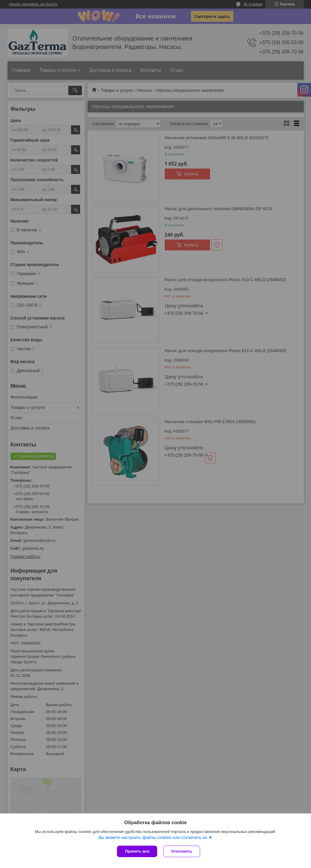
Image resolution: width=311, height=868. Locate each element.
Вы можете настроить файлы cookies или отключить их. (153, 837)
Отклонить (181, 851)
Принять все (137, 851)
